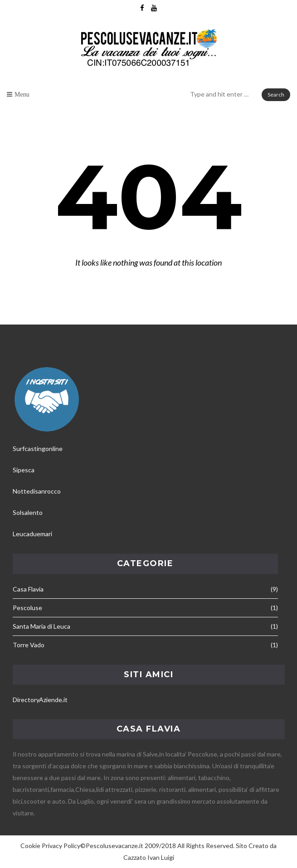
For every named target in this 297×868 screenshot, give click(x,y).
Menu (22, 94)
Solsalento (28, 512)
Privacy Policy (61, 846)
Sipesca (24, 470)
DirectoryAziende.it (40, 700)
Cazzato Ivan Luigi (149, 857)
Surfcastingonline (38, 449)
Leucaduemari (32, 534)
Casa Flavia (28, 589)
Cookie (30, 846)
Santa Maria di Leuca (41, 626)
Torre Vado (29, 645)
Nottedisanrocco (37, 491)
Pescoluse (27, 608)
